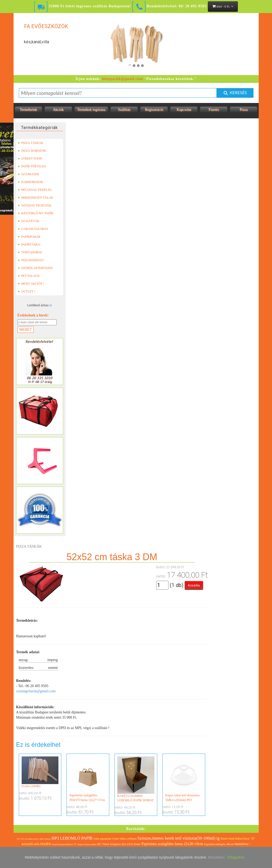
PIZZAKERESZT (31, 260)
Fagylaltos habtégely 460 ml (219, 844)
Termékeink (28, 110)
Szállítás (124, 110)
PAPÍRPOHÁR (29, 237)
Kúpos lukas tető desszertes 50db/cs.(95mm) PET (184, 779)
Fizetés (214, 110)
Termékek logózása (91, 110)
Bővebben (216, 857)
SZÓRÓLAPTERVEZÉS (35, 268)
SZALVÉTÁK (29, 221)
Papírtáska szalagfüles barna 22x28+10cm (172, 844)
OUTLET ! (27, 291)
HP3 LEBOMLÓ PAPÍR (72, 838)
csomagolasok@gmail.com (36, 691)
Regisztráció (154, 110)
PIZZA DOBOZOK (32, 151)
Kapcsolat (184, 110)
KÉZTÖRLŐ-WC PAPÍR (36, 213)
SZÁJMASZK (29, 174)
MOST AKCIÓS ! (31, 284)
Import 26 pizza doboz (87, 844)
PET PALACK (29, 276)
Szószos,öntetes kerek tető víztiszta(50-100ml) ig (179, 838)
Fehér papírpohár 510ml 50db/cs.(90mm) (115, 839)
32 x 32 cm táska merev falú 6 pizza (34, 839)
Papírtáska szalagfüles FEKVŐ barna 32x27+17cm (88, 779)
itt (51, 305)
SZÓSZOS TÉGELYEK (35, 205)
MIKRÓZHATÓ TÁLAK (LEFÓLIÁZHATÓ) (36, 198)
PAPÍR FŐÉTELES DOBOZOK (32, 166)
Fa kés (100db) (40, 772)
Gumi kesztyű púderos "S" (64, 844)
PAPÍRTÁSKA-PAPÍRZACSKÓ (30, 244)
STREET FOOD (30, 158)
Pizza (244, 110)
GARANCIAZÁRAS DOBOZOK (33, 229)
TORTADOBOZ (30, 252)
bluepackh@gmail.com (123, 79)
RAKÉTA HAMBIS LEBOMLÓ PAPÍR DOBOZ (136, 779)
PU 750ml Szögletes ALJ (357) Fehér (119, 844)
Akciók (58, 110)
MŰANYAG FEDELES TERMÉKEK (35, 190)
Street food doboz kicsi (235, 839)
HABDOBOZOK (31, 182)
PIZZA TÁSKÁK (31, 143)
